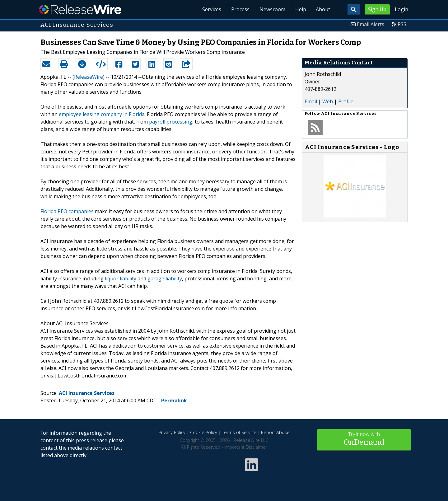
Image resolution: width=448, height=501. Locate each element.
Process (240, 9)
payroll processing (171, 122)
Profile (346, 101)
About (323, 9)
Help (300, 9)
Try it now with (364, 439)
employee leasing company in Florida (102, 114)
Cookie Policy (204, 432)
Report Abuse (275, 432)
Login (401, 9)
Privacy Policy (172, 432)
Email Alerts (371, 24)
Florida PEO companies (67, 211)
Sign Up (377, 9)
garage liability (165, 279)
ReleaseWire (80, 9)
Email (311, 101)
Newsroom (272, 9)
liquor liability (121, 279)
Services (211, 9)
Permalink (174, 400)
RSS (402, 24)
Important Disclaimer (246, 447)
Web (328, 101)
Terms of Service (239, 432)
